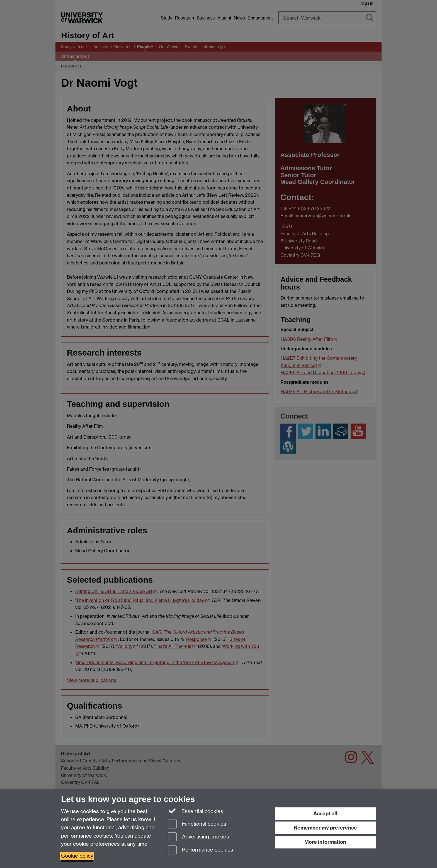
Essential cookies (196, 811)
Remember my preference (325, 828)
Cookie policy (77, 856)
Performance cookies (201, 850)
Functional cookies (197, 824)
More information (325, 842)
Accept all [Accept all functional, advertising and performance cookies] (325, 814)
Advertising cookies (198, 837)
